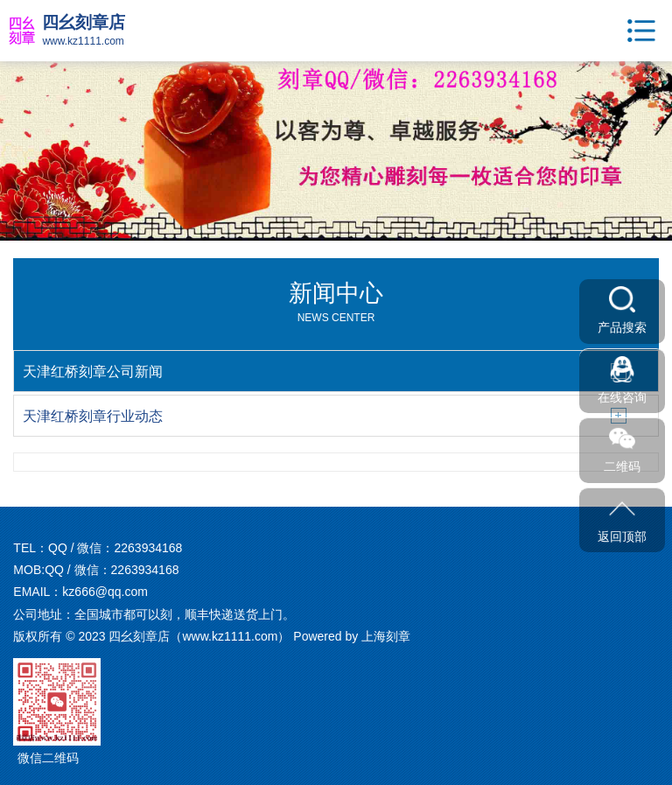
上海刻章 (386, 636)
